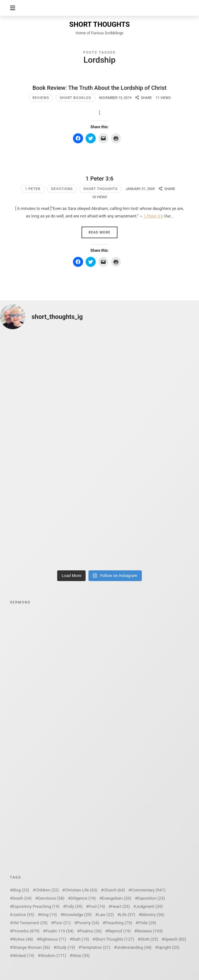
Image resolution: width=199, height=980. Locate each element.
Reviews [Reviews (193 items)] (150, 931)
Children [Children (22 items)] (47, 890)
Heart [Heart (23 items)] (121, 906)
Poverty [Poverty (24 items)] (88, 923)
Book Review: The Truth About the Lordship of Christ (100, 88)
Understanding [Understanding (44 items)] (134, 947)
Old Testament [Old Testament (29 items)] (30, 923)
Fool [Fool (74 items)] (97, 906)
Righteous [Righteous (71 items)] (53, 939)
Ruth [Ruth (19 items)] (80, 939)
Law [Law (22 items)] (106, 915)
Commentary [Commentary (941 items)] (148, 890)
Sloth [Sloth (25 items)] (149, 939)
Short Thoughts (100, 189)
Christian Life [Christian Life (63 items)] (81, 890)
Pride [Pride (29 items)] (147, 923)
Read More (99, 232)
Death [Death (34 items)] (22, 898)
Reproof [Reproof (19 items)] (119, 931)
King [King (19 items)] (49, 915)
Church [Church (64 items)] (114, 890)
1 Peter (33, 189)
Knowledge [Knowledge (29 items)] (78, 915)
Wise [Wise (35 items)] (81, 956)
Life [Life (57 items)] (128, 915)
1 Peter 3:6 (99, 179)
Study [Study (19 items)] (66, 947)
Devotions (62, 189)
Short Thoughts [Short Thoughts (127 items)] (115, 939)
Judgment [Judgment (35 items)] (149, 906)
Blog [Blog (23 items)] (21, 890)
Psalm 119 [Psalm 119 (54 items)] (60, 931)
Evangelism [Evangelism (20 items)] (116, 898)
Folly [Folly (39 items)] (74, 906)
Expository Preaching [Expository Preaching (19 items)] (36, 906)
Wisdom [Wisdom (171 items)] (53, 956)
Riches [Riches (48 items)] (23, 939)
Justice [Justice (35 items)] (24, 915)
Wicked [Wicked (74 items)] (24, 956)
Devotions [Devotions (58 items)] (51, 898)
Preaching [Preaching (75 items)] (119, 923)
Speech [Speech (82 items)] (175, 939)
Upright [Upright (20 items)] (169, 947)
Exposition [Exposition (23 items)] (151, 898)
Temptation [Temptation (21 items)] (96, 947)
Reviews (41, 98)
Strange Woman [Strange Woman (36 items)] (31, 947)
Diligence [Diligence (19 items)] (83, 898)
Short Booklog (75, 98)
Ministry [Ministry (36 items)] (153, 915)
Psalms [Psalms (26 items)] (91, 931)
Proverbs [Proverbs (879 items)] (26, 931)
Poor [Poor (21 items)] (62, 923)
